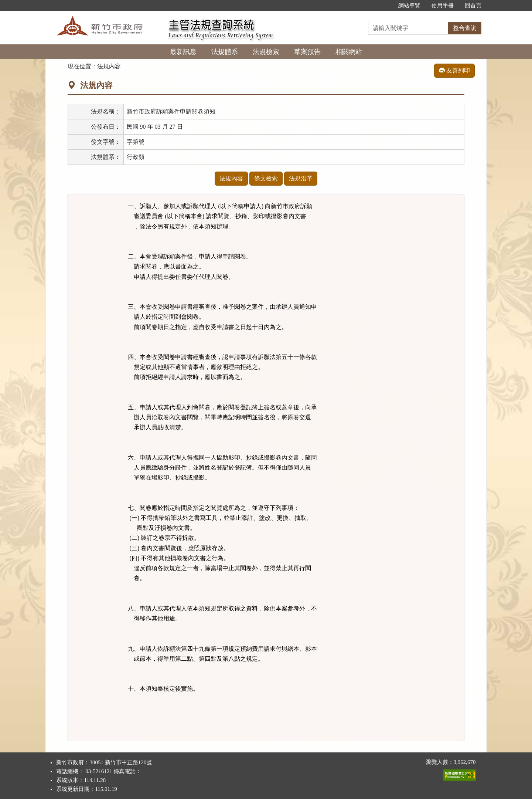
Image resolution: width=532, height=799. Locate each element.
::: (385, 6)
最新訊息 (183, 52)
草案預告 (307, 52)
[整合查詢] (408, 28)
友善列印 (454, 70)
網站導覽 (409, 6)
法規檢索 (266, 52)
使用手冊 (443, 6)
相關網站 (349, 52)
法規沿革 (301, 178)
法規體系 (225, 52)
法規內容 (231, 178)
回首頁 (473, 6)
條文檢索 (266, 178)
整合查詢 (465, 28)
